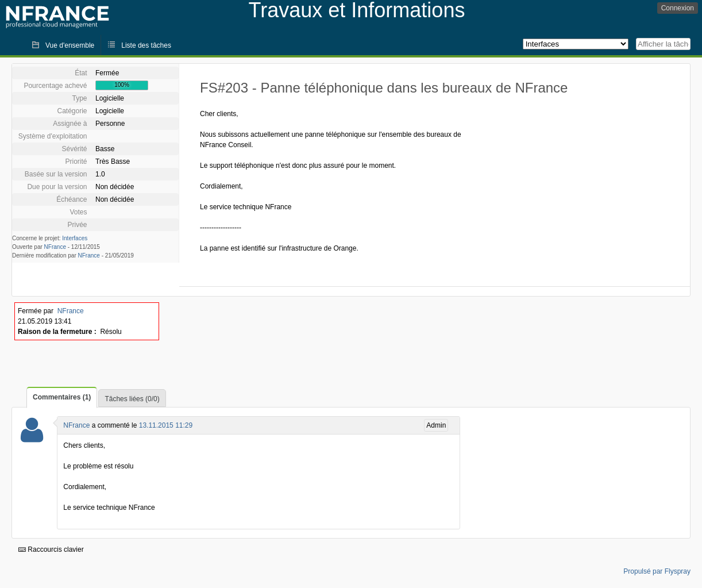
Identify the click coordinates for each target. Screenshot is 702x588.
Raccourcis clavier (51, 549)
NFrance (55, 247)
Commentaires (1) (62, 397)
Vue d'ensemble (70, 45)
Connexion (678, 8)
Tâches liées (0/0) (132, 399)
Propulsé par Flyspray (657, 571)
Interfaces (75, 238)
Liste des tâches (146, 45)
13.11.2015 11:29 (166, 425)
